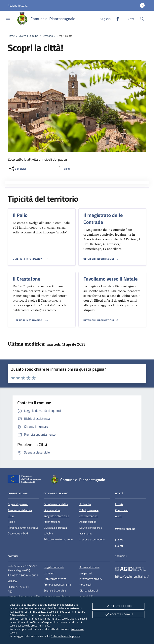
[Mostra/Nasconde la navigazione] (8, 18)
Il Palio (20, 215)
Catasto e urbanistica (56, 504)
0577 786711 (21, 587)
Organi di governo (18, 504)
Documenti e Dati (18, 533)
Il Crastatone (27, 279)
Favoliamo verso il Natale (111, 279)
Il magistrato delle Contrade (103, 219)
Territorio (47, 36)
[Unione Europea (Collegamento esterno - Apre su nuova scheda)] (25, 480)
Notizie (119, 504)
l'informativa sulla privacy (66, 636)
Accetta (118, 615)
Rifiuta (118, 606)
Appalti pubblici (88, 522)
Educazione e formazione (58, 539)
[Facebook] (116, 19)
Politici (12, 522)
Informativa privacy (91, 579)
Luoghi (119, 540)
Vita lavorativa (52, 510)
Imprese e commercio (92, 539)
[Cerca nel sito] (142, 19)
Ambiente (85, 504)
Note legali (85, 585)
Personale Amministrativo (23, 528)
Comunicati (122, 510)
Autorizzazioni (52, 522)
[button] (18, 5)
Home (11, 36)
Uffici (11, 516)
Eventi (119, 546)
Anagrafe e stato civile (57, 516)
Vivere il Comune (28, 36)
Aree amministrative (20, 510)
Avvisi (119, 516)
